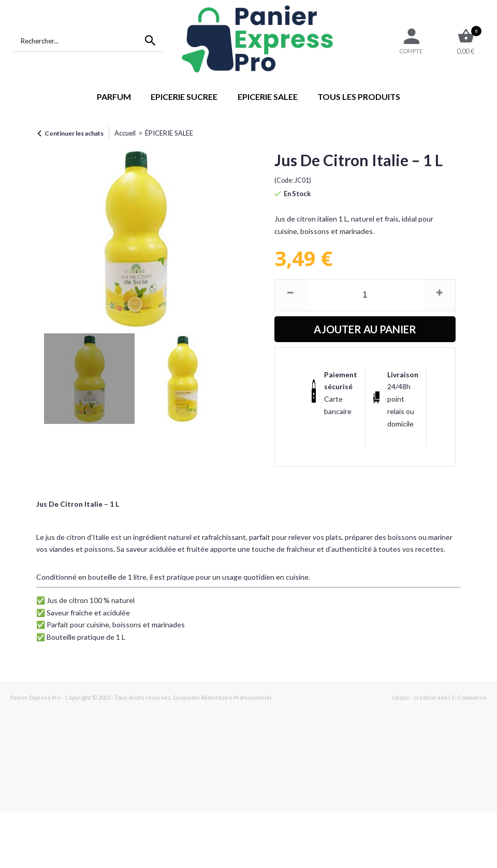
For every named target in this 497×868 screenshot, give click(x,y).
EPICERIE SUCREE (184, 97)
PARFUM (114, 97)
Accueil (125, 133)
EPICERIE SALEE (268, 97)
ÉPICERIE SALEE (169, 133)
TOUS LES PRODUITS (359, 97)
